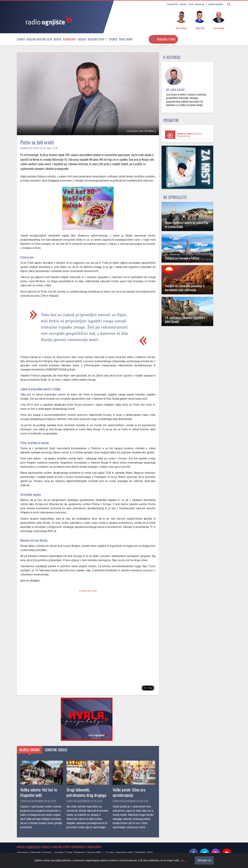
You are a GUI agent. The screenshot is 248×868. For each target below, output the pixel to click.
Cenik (191, 4)
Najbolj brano (30, 750)
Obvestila (35, 852)
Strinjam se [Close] (204, 860)
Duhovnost (78, 847)
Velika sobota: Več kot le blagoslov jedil (39, 792)
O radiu (110, 852)
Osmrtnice (23, 852)
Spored (113, 39)
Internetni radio (125, 852)
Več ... (184, 860)
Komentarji (70, 39)
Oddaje (82, 39)
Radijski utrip (96, 39)
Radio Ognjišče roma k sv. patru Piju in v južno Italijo (187, 224)
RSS (150, 852)
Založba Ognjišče (216, 4)
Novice (58, 39)
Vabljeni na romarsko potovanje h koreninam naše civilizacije (185, 288)
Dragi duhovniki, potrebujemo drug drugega (86, 792)
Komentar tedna (30, 148)
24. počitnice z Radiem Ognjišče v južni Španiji (185, 319)
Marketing (200, 4)
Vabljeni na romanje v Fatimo (182, 258)
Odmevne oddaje (56, 750)
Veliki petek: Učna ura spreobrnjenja (129, 792)
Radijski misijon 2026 (39, 39)
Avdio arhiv (126, 39)
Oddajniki (140, 852)
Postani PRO (172, 4)
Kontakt (183, 4)
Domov (21, 39)
